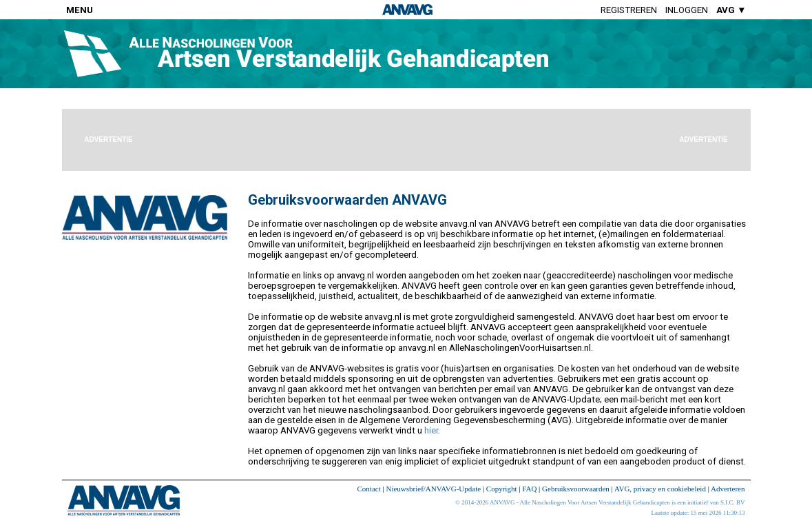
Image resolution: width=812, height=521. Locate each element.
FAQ (529, 489)
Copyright (502, 489)
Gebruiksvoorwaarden (576, 489)
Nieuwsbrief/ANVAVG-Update (433, 489)
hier (431, 430)
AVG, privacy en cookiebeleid (660, 489)
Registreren (629, 10)
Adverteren (728, 489)
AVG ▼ (731, 10)
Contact (369, 489)
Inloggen (687, 10)
